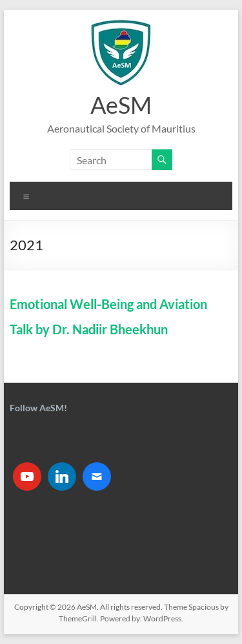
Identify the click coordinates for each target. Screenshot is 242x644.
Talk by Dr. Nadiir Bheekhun (89, 329)
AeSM (121, 105)
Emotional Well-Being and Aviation (108, 304)
